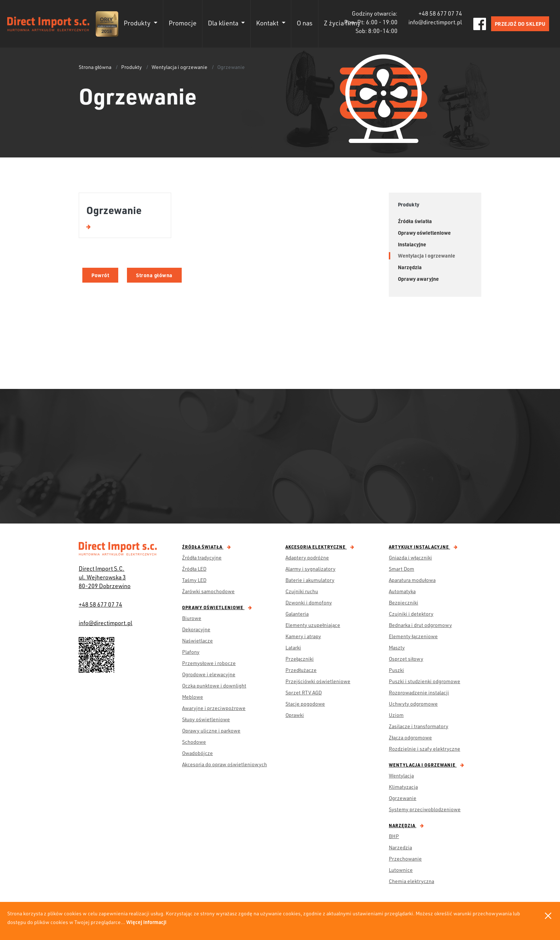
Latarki (293, 647)
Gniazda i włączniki (410, 557)
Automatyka (402, 591)
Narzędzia (406, 825)
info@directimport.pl (106, 623)
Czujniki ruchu (302, 591)
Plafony (191, 652)
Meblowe (193, 697)
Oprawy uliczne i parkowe (211, 730)
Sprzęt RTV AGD (304, 692)
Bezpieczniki (403, 602)
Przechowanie (405, 859)
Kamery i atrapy (303, 636)
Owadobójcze (197, 753)
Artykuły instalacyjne (423, 547)
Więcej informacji (146, 922)
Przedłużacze (301, 670)
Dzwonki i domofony (309, 602)
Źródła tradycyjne (202, 557)
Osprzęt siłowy (406, 659)
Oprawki (295, 715)
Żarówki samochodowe (208, 591)
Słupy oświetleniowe (206, 719)
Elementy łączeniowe (413, 636)
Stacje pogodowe (305, 704)
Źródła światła (207, 547)
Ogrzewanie (403, 798)
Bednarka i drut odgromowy (420, 625)
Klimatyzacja (403, 787)
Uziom (396, 715)
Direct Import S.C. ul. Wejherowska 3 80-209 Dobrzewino (105, 577)
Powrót (100, 275)
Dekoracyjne (196, 629)
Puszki (396, 670)
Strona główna (95, 67)
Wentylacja (401, 775)
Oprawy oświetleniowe (217, 607)
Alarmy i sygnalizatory (310, 569)
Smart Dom (402, 569)
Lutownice (401, 870)
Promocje (183, 23)
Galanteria (297, 614)
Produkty (131, 67)
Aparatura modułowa (412, 580)
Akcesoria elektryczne (320, 547)
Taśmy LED (194, 580)
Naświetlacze (197, 641)
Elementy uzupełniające (313, 625)
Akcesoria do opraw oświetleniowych (225, 764)
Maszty (397, 647)
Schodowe (194, 742)
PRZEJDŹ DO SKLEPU (520, 24)
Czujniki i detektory (411, 614)
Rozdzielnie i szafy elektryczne (425, 749)
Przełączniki (300, 659)
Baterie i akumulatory (310, 580)
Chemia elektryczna (411, 881)
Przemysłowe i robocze (209, 663)
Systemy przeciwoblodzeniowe (425, 809)
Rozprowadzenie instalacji (419, 692)
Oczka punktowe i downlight (214, 685)
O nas (305, 23)
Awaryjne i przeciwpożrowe (214, 708)
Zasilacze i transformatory (419, 726)
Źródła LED (194, 569)
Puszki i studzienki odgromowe (425, 681)
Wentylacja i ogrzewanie (180, 67)
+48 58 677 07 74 (100, 604)
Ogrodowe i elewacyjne (209, 674)
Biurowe (192, 618)
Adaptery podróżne (307, 557)
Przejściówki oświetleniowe (318, 681)
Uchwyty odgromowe (413, 704)
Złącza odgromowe (410, 737)
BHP (394, 836)
